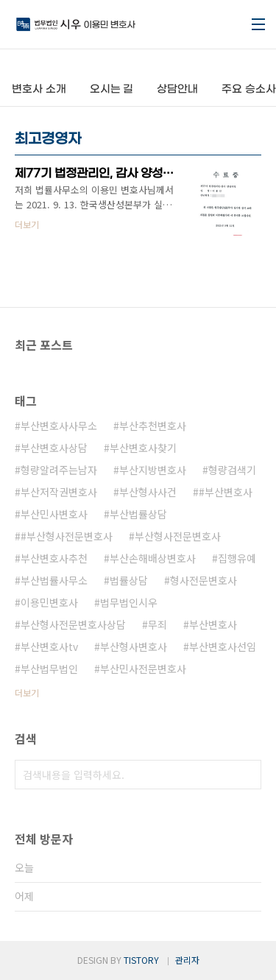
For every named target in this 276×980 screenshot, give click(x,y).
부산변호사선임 (223, 646)
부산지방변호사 (153, 470)
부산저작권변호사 (59, 492)
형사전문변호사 (204, 580)
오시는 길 (112, 89)
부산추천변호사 (153, 426)
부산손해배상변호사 (153, 558)
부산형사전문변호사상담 (73, 624)
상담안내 (177, 89)
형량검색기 (232, 470)
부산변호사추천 (54, 558)
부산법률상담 (138, 514)
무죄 (158, 624)
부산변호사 (213, 624)
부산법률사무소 (54, 580)
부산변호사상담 (54, 448)
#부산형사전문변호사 (67, 536)
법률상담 (129, 580)
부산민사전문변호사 (143, 669)
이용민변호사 (49, 602)
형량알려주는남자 (59, 470)
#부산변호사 (226, 492)
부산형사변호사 (134, 646)
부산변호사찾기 (143, 448)
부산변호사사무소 (59, 426)
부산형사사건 (148, 492)
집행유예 (237, 558)
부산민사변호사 (54, 514)
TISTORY (141, 960)
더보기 (27, 692)
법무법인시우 (129, 602)
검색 (247, 775)
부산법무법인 (49, 669)
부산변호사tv (49, 646)
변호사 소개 (39, 89)
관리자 (187, 960)
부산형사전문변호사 (178, 536)
